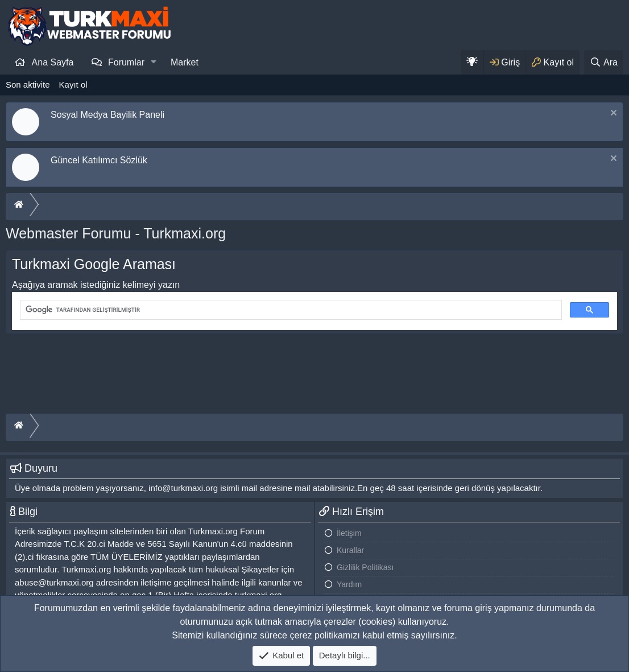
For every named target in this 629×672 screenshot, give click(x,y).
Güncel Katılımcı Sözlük (99, 160)
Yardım (349, 584)
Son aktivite (28, 84)
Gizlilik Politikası (365, 567)
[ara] (290, 310)
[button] (154, 62)
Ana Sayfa (53, 62)
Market (185, 62)
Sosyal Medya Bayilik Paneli (107, 115)
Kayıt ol (73, 84)
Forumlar (126, 62)
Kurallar (350, 550)
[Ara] (604, 62)
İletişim (349, 533)
